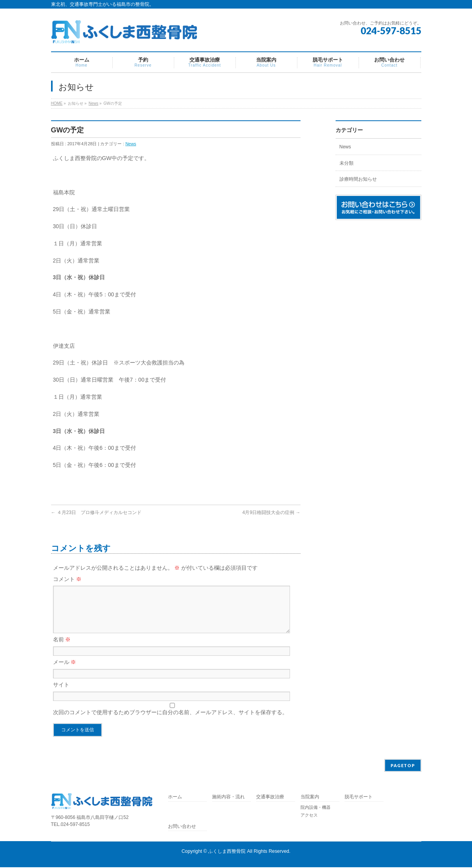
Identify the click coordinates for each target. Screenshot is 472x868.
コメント (67, 579)
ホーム (175, 798)
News (93, 103)
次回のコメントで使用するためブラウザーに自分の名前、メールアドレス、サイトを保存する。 (170, 722)
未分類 (346, 163)
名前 (62, 649)
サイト (61, 694)
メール (65, 671)
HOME (57, 103)
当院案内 (310, 798)
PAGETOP (403, 766)
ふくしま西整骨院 (227, 852)
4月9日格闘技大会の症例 (271, 512)
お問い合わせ (182, 827)
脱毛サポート (361, 798)
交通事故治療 (270, 798)
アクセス (309, 816)
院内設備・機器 (316, 808)
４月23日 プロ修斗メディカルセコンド (96, 512)
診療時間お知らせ (358, 179)
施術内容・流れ (228, 798)
